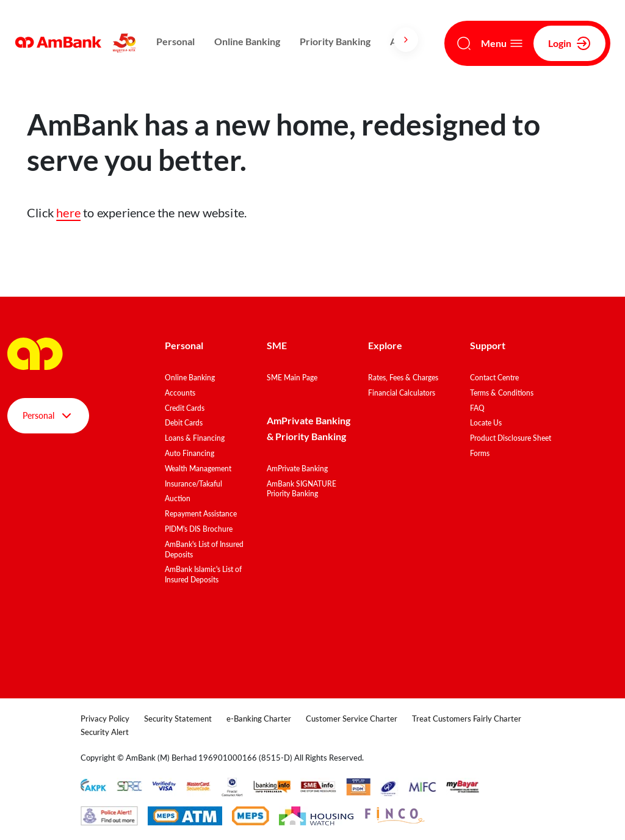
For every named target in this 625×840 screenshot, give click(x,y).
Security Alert (105, 732)
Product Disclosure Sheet (511, 438)
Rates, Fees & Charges (403, 378)
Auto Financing (190, 453)
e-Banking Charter (259, 719)
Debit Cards (184, 423)
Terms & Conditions (502, 393)
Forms (480, 453)
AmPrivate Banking (297, 469)
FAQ (477, 408)
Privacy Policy (105, 719)
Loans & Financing (195, 438)
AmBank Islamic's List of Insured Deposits (203, 574)
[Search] (464, 43)
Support (488, 345)
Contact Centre (494, 378)
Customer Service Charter (352, 719)
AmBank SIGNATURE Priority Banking (302, 489)
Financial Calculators (402, 393)
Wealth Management (198, 469)
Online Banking (247, 41)
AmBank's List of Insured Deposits (204, 549)
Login (569, 43)
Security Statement (178, 719)
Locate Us (486, 423)
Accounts (180, 393)
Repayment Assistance (201, 514)
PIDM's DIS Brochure (199, 529)
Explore (385, 345)
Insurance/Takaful (193, 484)
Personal (175, 41)
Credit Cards (185, 408)
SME (277, 345)
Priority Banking (335, 41)
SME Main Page (292, 378)
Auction (178, 498)
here (68, 212)
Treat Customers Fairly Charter (467, 719)
